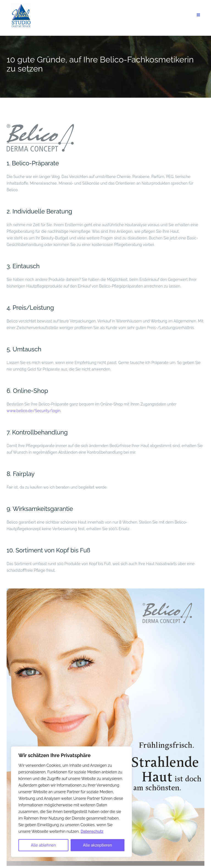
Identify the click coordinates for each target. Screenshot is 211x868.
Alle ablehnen (43, 845)
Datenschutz (92, 831)
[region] (71, 802)
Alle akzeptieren (98, 845)
